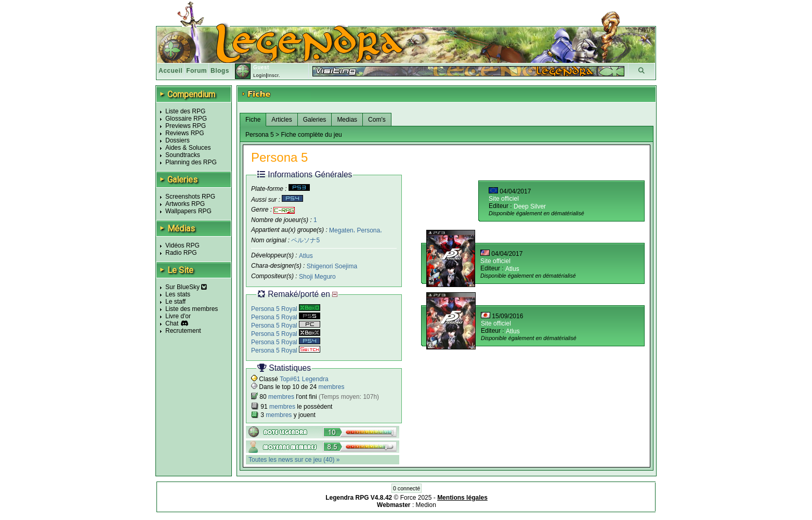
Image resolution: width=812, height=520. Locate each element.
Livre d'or (178, 316)
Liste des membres (192, 309)
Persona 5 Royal (286, 309)
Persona (368, 230)
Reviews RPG (185, 133)
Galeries (315, 120)
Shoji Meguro (317, 277)
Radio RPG (181, 253)
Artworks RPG (185, 204)
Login (260, 75)
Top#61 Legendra (304, 379)
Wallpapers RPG (188, 211)
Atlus (306, 256)
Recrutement (183, 331)
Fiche (253, 120)
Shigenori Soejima (332, 266)
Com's (377, 120)
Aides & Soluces (188, 148)
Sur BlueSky (186, 287)
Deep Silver (530, 206)
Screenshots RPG (190, 197)
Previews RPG (186, 126)
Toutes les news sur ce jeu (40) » (294, 460)
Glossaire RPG (186, 119)
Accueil (171, 71)
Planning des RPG (191, 162)
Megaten (341, 230)
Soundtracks (183, 155)
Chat (172, 323)
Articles (281, 120)
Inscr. (274, 75)
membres (331, 387)
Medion (426, 505)
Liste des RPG (185, 111)
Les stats (178, 294)
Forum (197, 71)
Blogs (220, 71)
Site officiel (504, 199)
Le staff (175, 302)
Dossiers (178, 140)
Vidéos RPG (182, 245)
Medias (347, 120)
